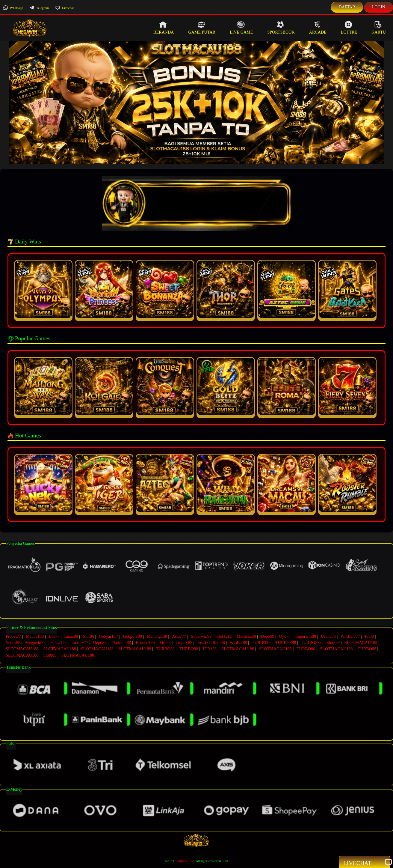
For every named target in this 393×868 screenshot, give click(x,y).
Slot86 (89, 636)
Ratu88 (219, 643)
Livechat (64, 8)
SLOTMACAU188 (361, 643)
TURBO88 (261, 643)
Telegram (39, 8)
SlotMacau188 (184, 861)
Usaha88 (328, 636)
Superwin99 (201, 636)
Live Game (241, 28)
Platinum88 (121, 643)
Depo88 (100, 643)
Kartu (379, 28)
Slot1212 (224, 636)
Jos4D (202, 643)
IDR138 (210, 649)
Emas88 (71, 636)
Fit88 (369, 636)
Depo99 (268, 636)
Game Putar (202, 28)
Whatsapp (13, 8)
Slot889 (333, 643)
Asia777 (179, 636)
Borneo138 (145, 643)
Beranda (164, 28)
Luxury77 (80, 643)
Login (379, 7)
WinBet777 (350, 636)
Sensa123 (58, 643)
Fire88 (165, 643)
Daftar (347, 7)
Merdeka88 (246, 636)
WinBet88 (238, 643)
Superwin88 (306, 636)
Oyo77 (285, 636)
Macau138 (35, 636)
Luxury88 (184, 643)
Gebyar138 (108, 636)
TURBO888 (286, 643)
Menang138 (157, 636)
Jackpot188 (132, 636)
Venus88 (13, 643)
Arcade (318, 28)
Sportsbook (281, 28)
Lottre (349, 28)
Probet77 (13, 636)
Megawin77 (35, 643)
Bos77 (54, 636)
